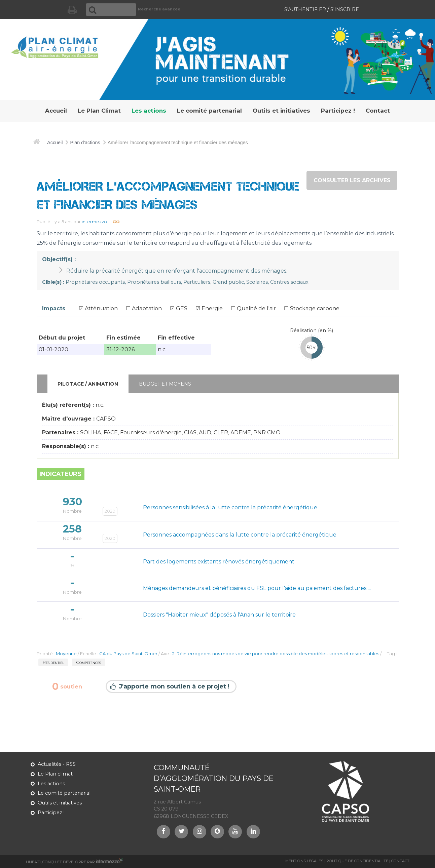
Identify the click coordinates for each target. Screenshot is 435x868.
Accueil (55, 143)
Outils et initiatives (60, 803)
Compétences (88, 662)
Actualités (49, 764)
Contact (400, 861)
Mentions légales (304, 861)
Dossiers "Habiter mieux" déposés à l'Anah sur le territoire (219, 615)
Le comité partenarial (64, 793)
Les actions (51, 784)
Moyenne (66, 654)
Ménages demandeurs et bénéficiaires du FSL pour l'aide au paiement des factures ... (257, 588)
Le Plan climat (55, 774)
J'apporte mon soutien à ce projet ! (174, 687)
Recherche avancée (159, 9)
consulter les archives (352, 180)
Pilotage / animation (88, 384)
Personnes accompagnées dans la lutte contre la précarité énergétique (240, 535)
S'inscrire (345, 9)
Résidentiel (53, 662)
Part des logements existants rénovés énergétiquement (219, 562)
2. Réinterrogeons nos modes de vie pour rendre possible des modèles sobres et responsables (276, 654)
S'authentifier (305, 9)
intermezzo (94, 222)
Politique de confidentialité (357, 861)
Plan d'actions (85, 143)
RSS (71, 764)
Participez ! (51, 813)
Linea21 (33, 862)
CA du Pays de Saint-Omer (128, 654)
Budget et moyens (165, 384)
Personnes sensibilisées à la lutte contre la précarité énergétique (230, 507)
